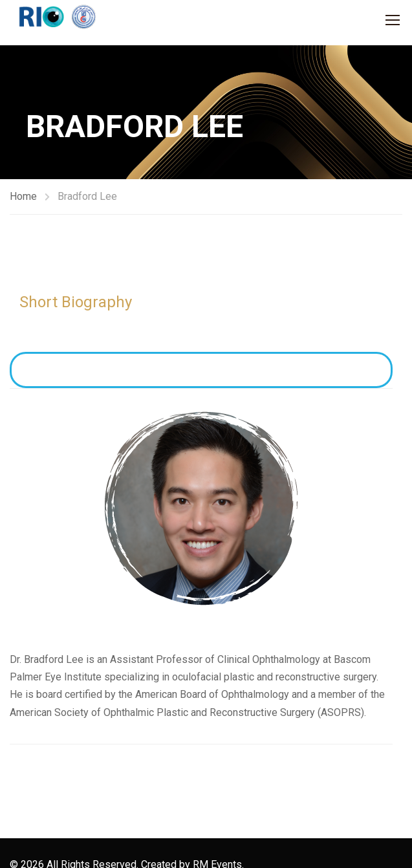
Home (23, 196)
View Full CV (201, 370)
